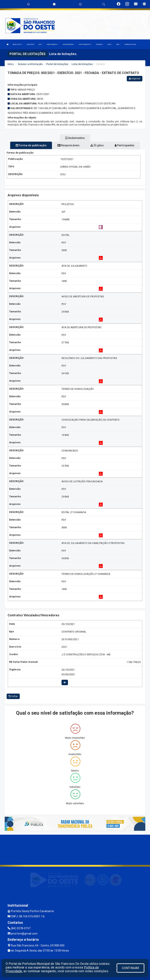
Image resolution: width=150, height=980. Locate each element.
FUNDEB (100, 44)
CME (110, 44)
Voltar (13, 696)
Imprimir (135, 79)
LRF (41, 44)
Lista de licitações (82, 64)
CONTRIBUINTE (85, 44)
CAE (118, 44)
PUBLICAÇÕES (53, 44)
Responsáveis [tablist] (68, 145)
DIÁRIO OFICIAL (130, 44)
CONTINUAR (130, 968)
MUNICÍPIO (17, 44)
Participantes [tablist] (125, 145)
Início (11, 64)
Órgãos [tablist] (97, 145)
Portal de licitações (57, 64)
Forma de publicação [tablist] (31, 145)
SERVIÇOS (30, 44)
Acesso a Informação (30, 64)
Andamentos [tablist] (75, 138)
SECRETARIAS (69, 44)
